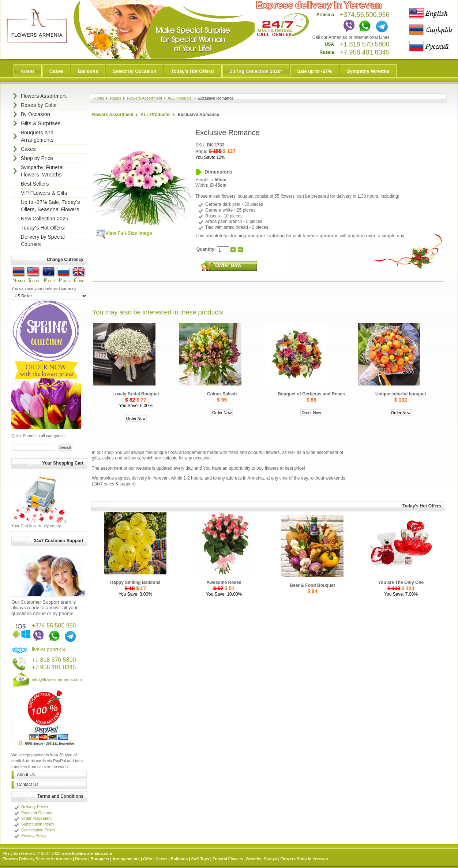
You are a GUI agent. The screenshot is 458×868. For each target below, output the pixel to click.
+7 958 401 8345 (54, 667)
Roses (28, 71)
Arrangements (126, 859)
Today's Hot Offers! (193, 71)
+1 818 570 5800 (54, 660)
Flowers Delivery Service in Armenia (37, 859)
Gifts (148, 859)
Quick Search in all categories (38, 436)
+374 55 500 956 (54, 625)
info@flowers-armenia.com (57, 679)
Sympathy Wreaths (368, 71)
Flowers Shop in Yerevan (304, 859)
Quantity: (207, 250)
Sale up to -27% (315, 71)
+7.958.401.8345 (365, 52)
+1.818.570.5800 (365, 44)
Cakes (56, 71)
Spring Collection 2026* (256, 71)
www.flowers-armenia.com (87, 853)
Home (99, 98)
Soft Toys (200, 859)
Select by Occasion (134, 71)
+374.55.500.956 (365, 15)
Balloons (88, 71)
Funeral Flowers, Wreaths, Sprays (245, 859)
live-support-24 (49, 649)
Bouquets (100, 859)
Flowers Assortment (145, 98)
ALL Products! (180, 98)
